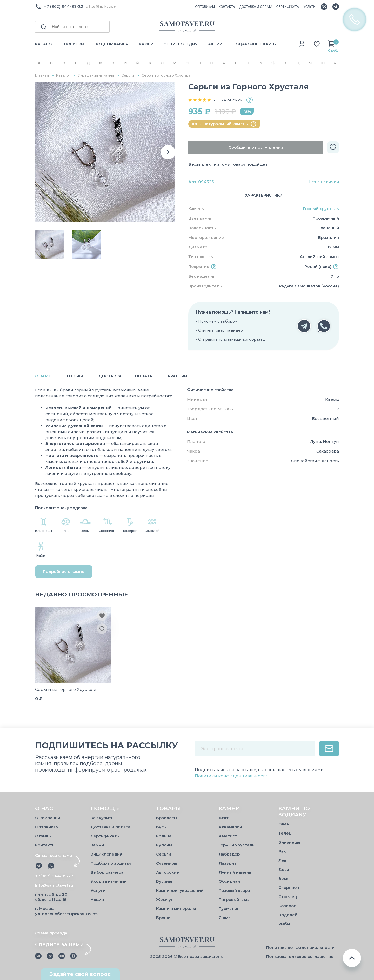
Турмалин (229, 909)
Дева (284, 869)
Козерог (287, 906)
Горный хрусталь (321, 209)
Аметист (228, 836)
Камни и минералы (176, 909)
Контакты (45, 845)
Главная (42, 75)
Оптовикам (47, 827)
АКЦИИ (215, 44)
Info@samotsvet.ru (54, 885)
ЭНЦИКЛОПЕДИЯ (181, 44)
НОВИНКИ (74, 44)
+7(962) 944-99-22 (54, 876)
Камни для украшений (180, 890)
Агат (224, 818)
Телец (285, 833)
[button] (168, 152)
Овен (284, 824)
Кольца (164, 836)
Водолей (288, 915)
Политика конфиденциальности (300, 947)
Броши (163, 918)
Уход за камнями (109, 881)
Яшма (225, 918)
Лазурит (228, 863)
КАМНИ (146, 44)
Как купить (102, 818)
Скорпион (289, 888)
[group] (105, 152)
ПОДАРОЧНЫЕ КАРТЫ (255, 44)
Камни (97, 845)
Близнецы (289, 842)
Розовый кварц (234, 890)
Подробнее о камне (64, 571)
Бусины (164, 881)
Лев (282, 860)
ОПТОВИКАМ (205, 7)
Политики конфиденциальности (231, 776)
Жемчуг (165, 899)
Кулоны (164, 845)
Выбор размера (107, 872)
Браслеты (167, 818)
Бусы (161, 827)
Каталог (63, 75)
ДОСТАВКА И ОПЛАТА (256, 7)
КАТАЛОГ (44, 44)
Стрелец (288, 897)
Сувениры (167, 863)
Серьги (128, 75)
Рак (282, 851)
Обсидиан (229, 881)
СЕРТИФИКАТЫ (288, 7)
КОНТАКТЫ (227, 7)
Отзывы (43, 836)
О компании (48, 818)
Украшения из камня (96, 75)
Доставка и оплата (111, 827)
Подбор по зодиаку (111, 863)
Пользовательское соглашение (300, 957)
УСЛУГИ (309, 7)
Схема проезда (51, 933)
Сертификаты (105, 836)
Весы (284, 878)
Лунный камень (235, 872)
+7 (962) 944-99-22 (64, 6)
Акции (97, 899)
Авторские (168, 872)
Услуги (98, 890)
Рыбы (284, 924)
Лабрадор (229, 854)
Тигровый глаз (234, 899)
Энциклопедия (106, 854)
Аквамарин (230, 827)
